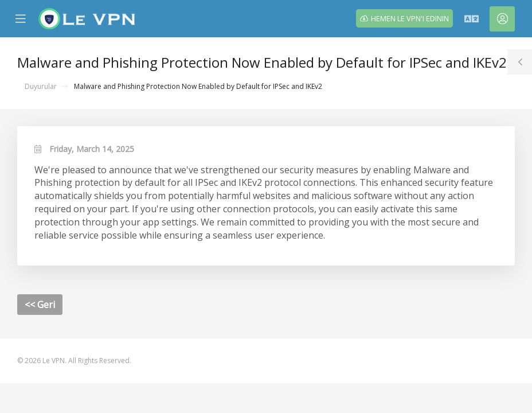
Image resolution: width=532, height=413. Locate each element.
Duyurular (41, 86)
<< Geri (40, 305)
